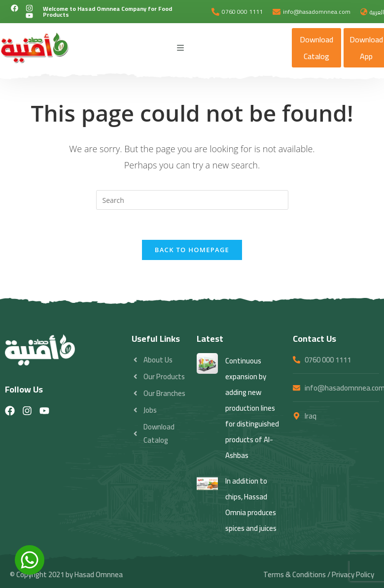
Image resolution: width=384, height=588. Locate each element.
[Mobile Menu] (181, 48)
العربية (377, 12)
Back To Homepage (192, 250)
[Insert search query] (192, 200)
